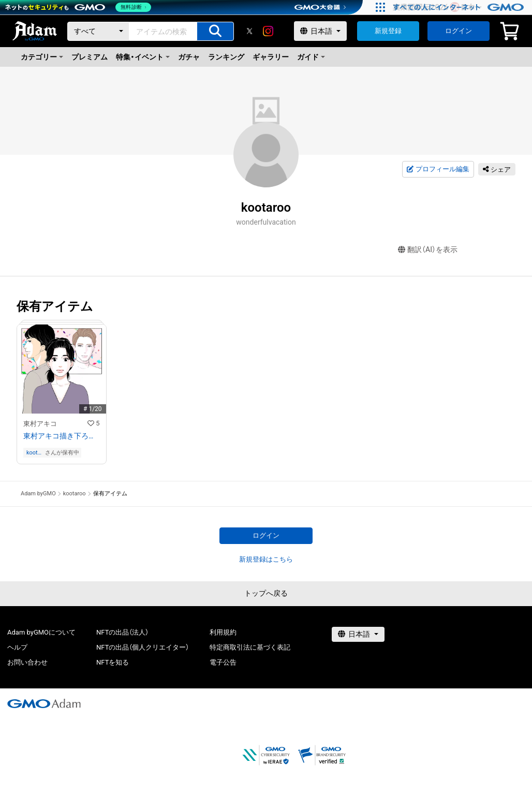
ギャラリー (271, 57)
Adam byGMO (38, 494)
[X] (249, 31)
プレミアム (90, 57)
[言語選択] (320, 31)
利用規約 (223, 632)
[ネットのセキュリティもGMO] (79, 7)
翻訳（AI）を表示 (428, 250)
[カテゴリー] (98, 31)
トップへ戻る (266, 593)
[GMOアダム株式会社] (44, 703)
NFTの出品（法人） (122, 632)
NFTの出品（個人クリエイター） (143, 647)
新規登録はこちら (266, 559)
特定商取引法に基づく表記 (250, 647)
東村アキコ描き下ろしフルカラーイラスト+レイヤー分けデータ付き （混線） (62, 436)
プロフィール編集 (438, 169)
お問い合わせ (27, 662)
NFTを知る (113, 662)
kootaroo (34, 453)
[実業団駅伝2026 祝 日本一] (460, 7)
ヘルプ (17, 647)
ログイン (459, 31)
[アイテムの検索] (215, 31)
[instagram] (268, 31)
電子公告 (223, 662)
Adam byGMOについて (41, 632)
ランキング (226, 57)
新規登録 (388, 31)
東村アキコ (40, 424)
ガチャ (189, 57)
